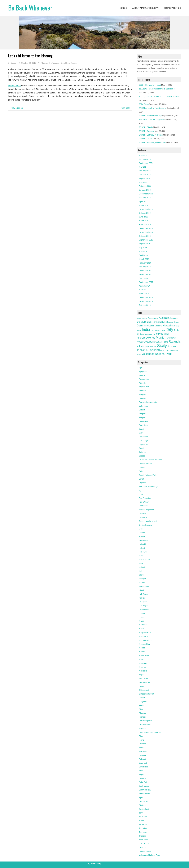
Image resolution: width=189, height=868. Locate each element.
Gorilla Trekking (146, 525)
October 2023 (145, 175)
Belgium (142, 414)
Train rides (143, 840)
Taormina (143, 828)
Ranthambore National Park (151, 732)
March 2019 (144, 221)
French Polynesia (146, 510)
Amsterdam (144, 379)
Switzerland (144, 809)
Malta (141, 629)
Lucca (142, 617)
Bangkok (143, 394)
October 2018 (145, 236)
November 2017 (146, 274)
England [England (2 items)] (170, 322)
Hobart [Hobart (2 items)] (139, 330)
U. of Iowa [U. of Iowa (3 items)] (169, 350)
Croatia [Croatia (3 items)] (157, 322)
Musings (142, 667)
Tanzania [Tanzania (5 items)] (142, 350)
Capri (141, 448)
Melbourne (143, 636)
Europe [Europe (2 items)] (176, 322)
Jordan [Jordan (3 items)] (177, 330)
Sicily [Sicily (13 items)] (162, 345)
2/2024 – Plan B (146, 127)
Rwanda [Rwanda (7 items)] (175, 341)
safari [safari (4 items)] (140, 346)
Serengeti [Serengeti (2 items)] (153, 346)
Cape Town (144, 444)
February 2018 (145, 263)
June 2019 (143, 217)
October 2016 (145, 305)
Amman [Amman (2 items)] (145, 318)
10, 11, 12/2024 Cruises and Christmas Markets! (160, 96)
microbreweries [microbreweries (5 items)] (146, 338)
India (141, 556)
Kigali (141, 590)
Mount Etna (144, 655)
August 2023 (144, 178)
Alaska (142, 375)
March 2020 (144, 205)
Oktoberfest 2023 (146, 694)
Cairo (141, 433)
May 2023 (143, 182)
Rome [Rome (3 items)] (165, 342)
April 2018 (143, 255)
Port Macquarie (145, 721)
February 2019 (145, 224)
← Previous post (16, 108)
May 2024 (143, 167)
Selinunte (143, 759)
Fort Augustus (145, 498)
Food (141, 494)
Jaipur (142, 575)
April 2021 (143, 201)
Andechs (143, 383)
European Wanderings (148, 487)
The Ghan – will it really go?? (151, 120)
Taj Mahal (143, 817)
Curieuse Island (146, 464)
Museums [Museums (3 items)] (171, 338)
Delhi (141, 471)
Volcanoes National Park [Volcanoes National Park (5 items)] (157, 354)
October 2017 (145, 278)
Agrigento (143, 371)
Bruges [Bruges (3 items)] (150, 322)
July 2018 (143, 248)
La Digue (143, 602)
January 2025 (145, 159)
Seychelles (144, 767)
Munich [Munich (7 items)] (161, 337)
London (142, 613)
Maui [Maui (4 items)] (166, 334)
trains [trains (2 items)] (162, 350)
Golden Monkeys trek (148, 521)
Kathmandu (144, 586)
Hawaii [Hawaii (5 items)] (167, 325)
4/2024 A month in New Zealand (153, 108)
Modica (142, 648)
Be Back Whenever (30, 8)
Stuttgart (143, 805)
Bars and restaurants (148, 402)
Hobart (142, 548)
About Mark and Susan (146, 8)
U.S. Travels (144, 844)
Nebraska (143, 671)
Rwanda (142, 744)
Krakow (142, 598)
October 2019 (145, 213)
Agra (141, 368)
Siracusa (143, 778)
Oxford (142, 698)
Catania (142, 452)
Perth (141, 705)
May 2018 (143, 251)
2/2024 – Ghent (146, 139)
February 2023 (145, 186)
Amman (57, 63)
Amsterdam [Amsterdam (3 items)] (153, 318)
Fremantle (143, 506)
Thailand (143, 836)
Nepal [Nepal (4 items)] (140, 342)
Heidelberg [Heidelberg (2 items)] (175, 326)
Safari (141, 748)
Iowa (141, 563)
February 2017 (145, 294)
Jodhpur (142, 579)
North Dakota (145, 682)
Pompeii (142, 717)
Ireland (142, 567)
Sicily (141, 771)
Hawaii (142, 536)
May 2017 (143, 290)
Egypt (141, 479)
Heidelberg (144, 540)
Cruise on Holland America (150, 460)
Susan (14, 63)
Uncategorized (145, 851)
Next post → (126, 108)
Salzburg (143, 751)
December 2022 (146, 194)
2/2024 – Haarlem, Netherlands (152, 143)
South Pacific (145, 794)
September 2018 (146, 240)
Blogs (123, 8)
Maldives (143, 625)
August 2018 (144, 244)
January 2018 (145, 267)
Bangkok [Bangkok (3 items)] (174, 318)
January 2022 (145, 198)
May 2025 (143, 155)
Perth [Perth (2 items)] (160, 342)
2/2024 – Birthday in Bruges (151, 135)
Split (141, 797)
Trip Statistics (172, 8)
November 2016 (146, 301)
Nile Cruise (144, 678)
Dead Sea (65, 63)
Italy (141, 571)
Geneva (142, 513)
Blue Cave (143, 421)
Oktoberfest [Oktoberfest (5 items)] (151, 342)
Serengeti (143, 763)
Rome (142, 740)
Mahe (141, 621)
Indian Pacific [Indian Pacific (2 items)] (155, 330)
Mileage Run (144, 644)
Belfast (142, 410)
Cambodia (143, 437)
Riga (141, 736)
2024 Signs (144, 104)
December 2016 (146, 297)
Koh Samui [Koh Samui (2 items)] (140, 334)
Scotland (143, 755)
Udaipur (142, 847)
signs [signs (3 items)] (170, 346)
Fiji (140, 490)
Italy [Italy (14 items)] (169, 329)
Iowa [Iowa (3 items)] (163, 330)
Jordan (74, 63)
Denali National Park (148, 475)
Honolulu (143, 552)
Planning (45, 63)
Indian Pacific (145, 559)
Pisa (141, 709)
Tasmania (143, 832)
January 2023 (145, 190)
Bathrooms (144, 406)
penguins (143, 702)
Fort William (144, 502)
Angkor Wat (144, 387)
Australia (143, 391)
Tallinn (142, 821)
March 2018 (144, 259)
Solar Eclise (144, 782)
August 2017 (144, 286)
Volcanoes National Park (149, 855)
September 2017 (146, 282)
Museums (143, 663)
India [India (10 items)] (146, 330)
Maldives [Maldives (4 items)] (158, 334)
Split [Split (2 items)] (174, 346)
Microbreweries (145, 640)
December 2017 (146, 271)
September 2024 (146, 163)
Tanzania (143, 824)
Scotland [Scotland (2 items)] (146, 346)
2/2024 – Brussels (147, 131)
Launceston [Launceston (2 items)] (149, 334)
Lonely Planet (14, 86)
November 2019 (146, 209)
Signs (141, 774)
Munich (142, 659)
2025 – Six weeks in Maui (150, 85)
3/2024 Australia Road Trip (150, 116)
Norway (142, 686)
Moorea (142, 652)
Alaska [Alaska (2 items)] (139, 318)
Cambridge (144, 440)
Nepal (141, 675)
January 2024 (145, 171)
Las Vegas (143, 606)
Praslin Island (145, 725)
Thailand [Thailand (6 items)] (154, 350)
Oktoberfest (144, 690)
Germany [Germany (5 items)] (142, 325)
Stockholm (143, 801)
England (142, 483)
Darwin (142, 467)
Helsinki (142, 544)
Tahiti (141, 813)
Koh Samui (144, 594)
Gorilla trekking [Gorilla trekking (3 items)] (155, 326)
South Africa (144, 786)
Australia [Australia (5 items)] (164, 318)
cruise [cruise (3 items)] (164, 322)
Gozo (141, 529)
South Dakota (145, 790)
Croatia (142, 456)
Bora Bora (143, 425)
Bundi (141, 429)
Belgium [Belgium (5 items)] (142, 322)
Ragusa (142, 728)
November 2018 (146, 232)
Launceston (144, 609)
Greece (142, 533)
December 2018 (146, 228)
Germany (143, 517)
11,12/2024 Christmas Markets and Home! (157, 89)
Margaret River (145, 632)
